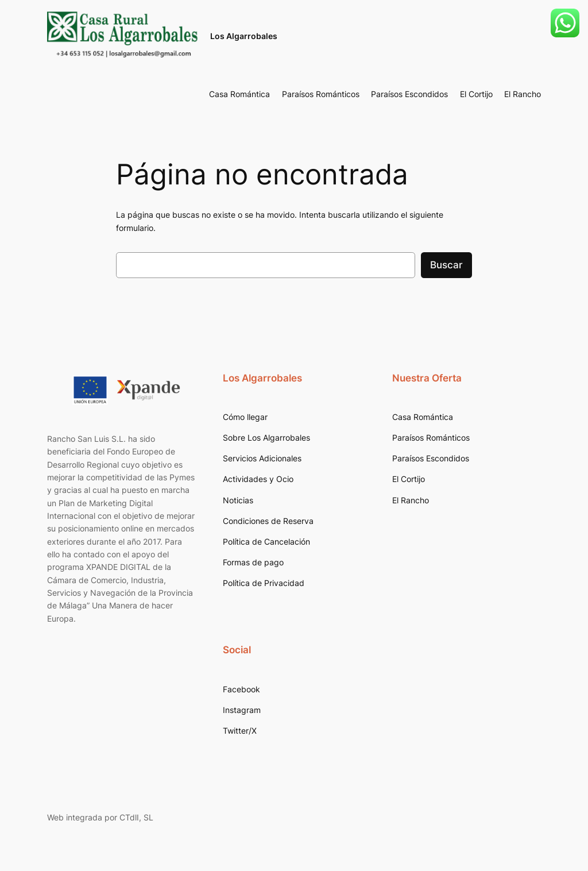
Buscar (446, 265)
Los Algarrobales (244, 36)
